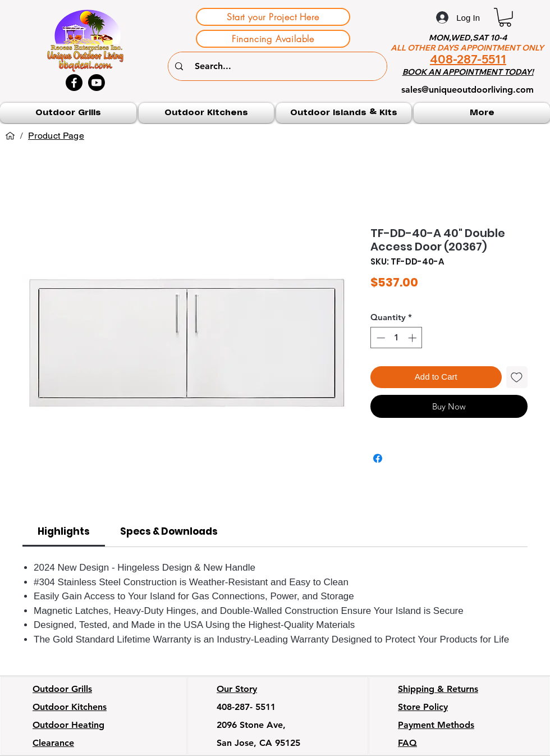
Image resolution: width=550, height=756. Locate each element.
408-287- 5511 (246, 707)
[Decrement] (380, 338)
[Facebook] (74, 83)
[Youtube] (97, 83)
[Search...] (279, 66)
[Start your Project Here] (273, 17)
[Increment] (413, 338)
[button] (505, 17)
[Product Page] (56, 136)
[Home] (10, 136)
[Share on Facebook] (378, 458)
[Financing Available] (273, 39)
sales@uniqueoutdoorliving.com (467, 90)
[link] (64, 531)
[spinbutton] (397, 338)
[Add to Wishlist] (517, 377)
